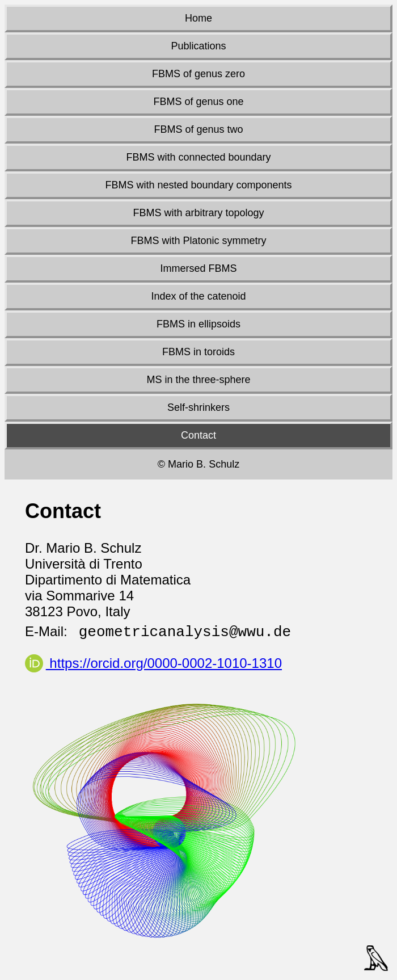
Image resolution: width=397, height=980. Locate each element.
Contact (198, 435)
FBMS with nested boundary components (198, 185)
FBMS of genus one (198, 102)
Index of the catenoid (198, 296)
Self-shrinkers (198, 407)
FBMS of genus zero (198, 74)
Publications (198, 46)
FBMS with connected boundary (198, 157)
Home (198, 18)
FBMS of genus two (198, 129)
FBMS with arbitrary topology (198, 213)
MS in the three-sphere (198, 380)
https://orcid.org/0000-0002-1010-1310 (153, 663)
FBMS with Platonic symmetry (198, 241)
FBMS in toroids (198, 352)
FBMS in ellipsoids (198, 324)
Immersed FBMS (198, 268)
